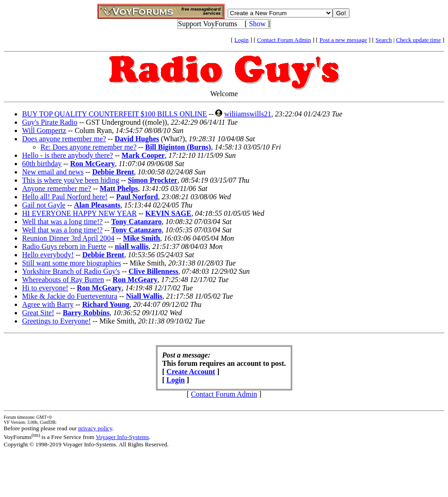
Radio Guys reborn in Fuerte (64, 246)
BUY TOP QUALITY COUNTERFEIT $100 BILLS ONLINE (115, 114)
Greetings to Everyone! (56, 321)
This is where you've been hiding (71, 180)
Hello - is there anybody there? (68, 155)
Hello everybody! (48, 255)
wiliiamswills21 (247, 114)
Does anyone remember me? (64, 139)
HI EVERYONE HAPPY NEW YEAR (79, 213)
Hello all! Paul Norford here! (65, 197)
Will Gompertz (44, 130)
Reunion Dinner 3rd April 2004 (68, 238)
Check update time (418, 40)
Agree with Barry (48, 304)
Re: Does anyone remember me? (89, 147)
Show (257, 24)
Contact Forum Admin (284, 40)
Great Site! (38, 313)
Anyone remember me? (57, 188)
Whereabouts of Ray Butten (63, 280)
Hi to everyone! (45, 288)
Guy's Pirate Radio (50, 122)
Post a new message (343, 40)
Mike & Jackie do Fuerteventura (70, 296)
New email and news (53, 172)
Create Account (191, 372)
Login (242, 40)
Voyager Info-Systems (122, 437)
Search (383, 40)
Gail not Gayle (44, 205)
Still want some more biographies (72, 263)
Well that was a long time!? (62, 222)
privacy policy (95, 428)
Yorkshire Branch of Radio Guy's (71, 271)
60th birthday (42, 164)
